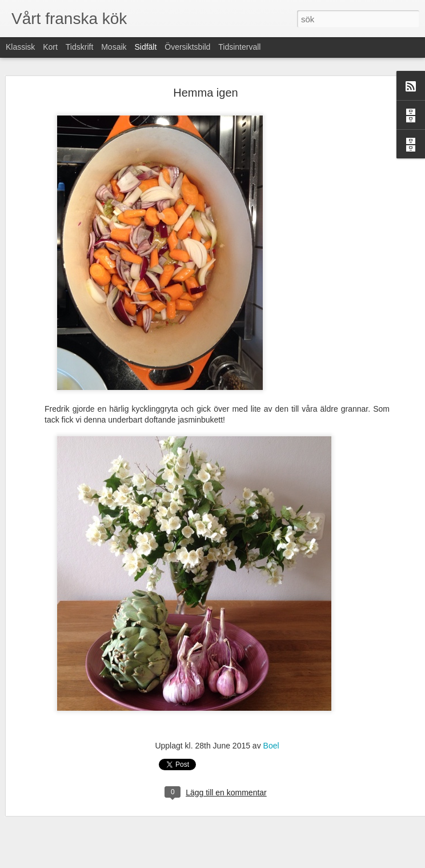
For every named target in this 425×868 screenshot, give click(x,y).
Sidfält (145, 47)
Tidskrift (79, 47)
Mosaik (114, 47)
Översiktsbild (187, 47)
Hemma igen (205, 93)
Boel (271, 746)
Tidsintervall (239, 47)
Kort (50, 47)
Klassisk (20, 47)
